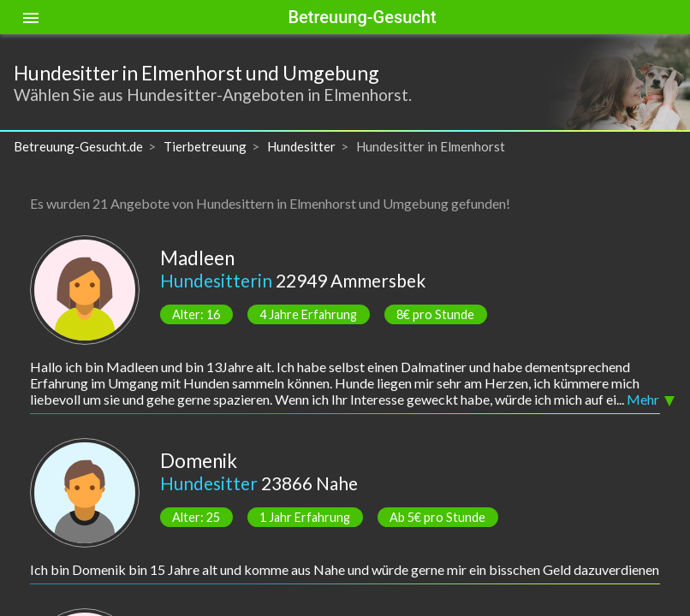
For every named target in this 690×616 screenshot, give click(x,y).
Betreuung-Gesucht (362, 17)
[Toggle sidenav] (31, 17)
